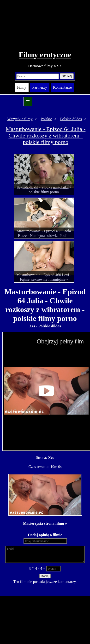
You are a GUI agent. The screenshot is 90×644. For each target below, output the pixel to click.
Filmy (22, 87)
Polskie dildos (71, 119)
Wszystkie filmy (20, 119)
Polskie (46, 119)
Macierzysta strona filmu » (45, 523)
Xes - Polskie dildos (45, 326)
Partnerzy (39, 87)
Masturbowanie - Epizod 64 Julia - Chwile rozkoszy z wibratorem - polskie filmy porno (46, 136)
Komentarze (62, 87)
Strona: (42, 458)
